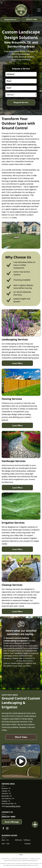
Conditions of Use (35, 859)
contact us (6, 218)
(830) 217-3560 (8, 817)
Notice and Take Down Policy (13, 860)
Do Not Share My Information (20, 859)
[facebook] (3, 829)
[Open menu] (39, 10)
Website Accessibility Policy (30, 860)
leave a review (10, 661)
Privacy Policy (5, 859)
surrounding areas (13, 806)
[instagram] (7, 829)
